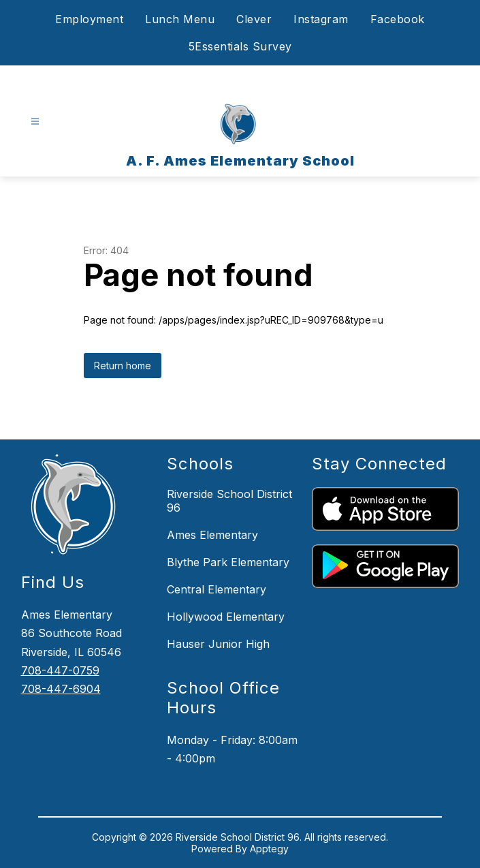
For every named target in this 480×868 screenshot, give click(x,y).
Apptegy (269, 849)
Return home (123, 366)
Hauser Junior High (218, 644)
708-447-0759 (60, 670)
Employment (89, 19)
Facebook (398, 19)
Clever (254, 19)
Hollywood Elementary (226, 617)
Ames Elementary (212, 535)
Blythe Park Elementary (228, 562)
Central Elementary (217, 589)
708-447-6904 (61, 689)
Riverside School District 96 (229, 501)
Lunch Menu (180, 19)
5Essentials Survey (240, 46)
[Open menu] (35, 122)
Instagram (321, 19)
